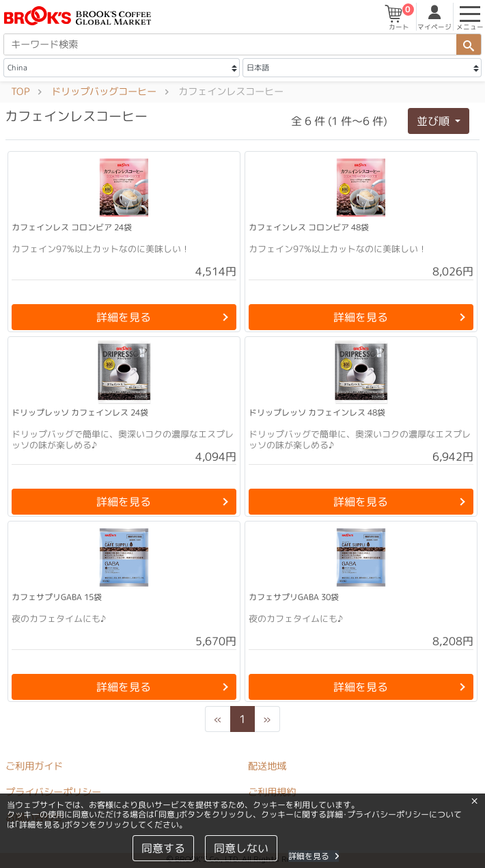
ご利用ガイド (34, 766)
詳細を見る (314, 856)
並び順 (434, 121)
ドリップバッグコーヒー (104, 92)
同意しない (241, 848)
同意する (163, 848)
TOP (20, 92)
